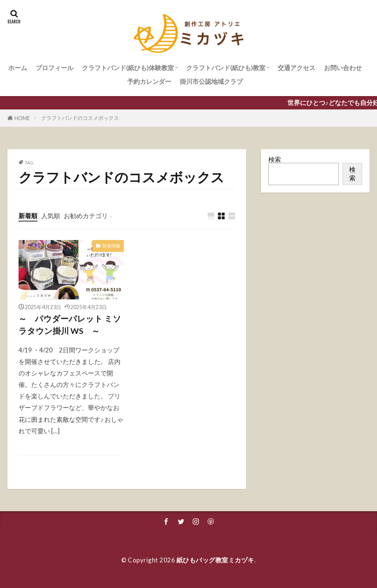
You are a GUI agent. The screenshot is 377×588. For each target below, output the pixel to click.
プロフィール (54, 68)
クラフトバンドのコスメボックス (80, 118)
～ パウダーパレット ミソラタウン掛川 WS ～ (70, 325)
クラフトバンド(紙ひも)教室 (226, 68)
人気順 (51, 216)
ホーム (18, 68)
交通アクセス (297, 68)
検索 (275, 159)
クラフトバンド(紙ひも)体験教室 (128, 68)
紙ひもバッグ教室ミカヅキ (215, 560)
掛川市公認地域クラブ (211, 81)
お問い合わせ (343, 68)
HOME (22, 118)
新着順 (28, 216)
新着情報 (111, 246)
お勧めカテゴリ (86, 216)
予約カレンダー (149, 81)
